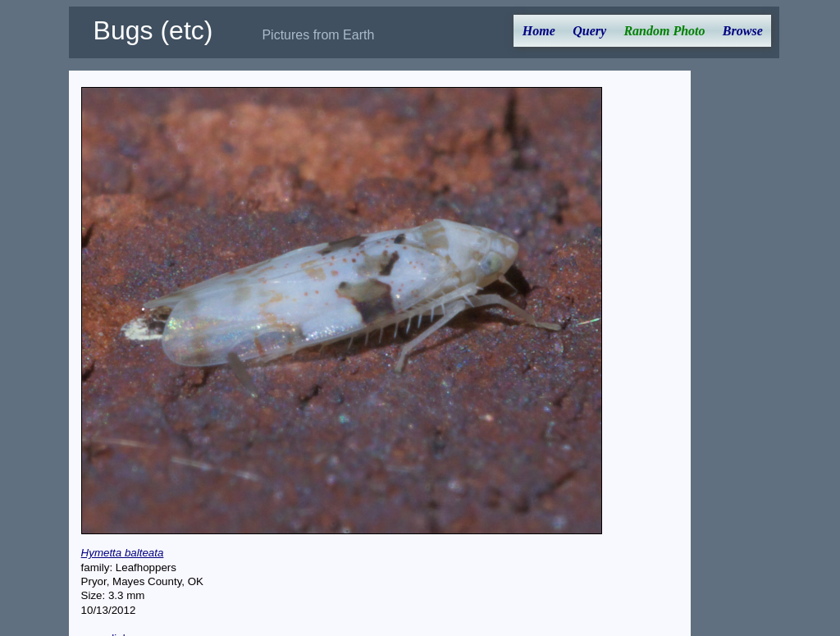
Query (589, 31)
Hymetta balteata (123, 553)
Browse (743, 31)
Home (539, 31)
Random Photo (664, 31)
